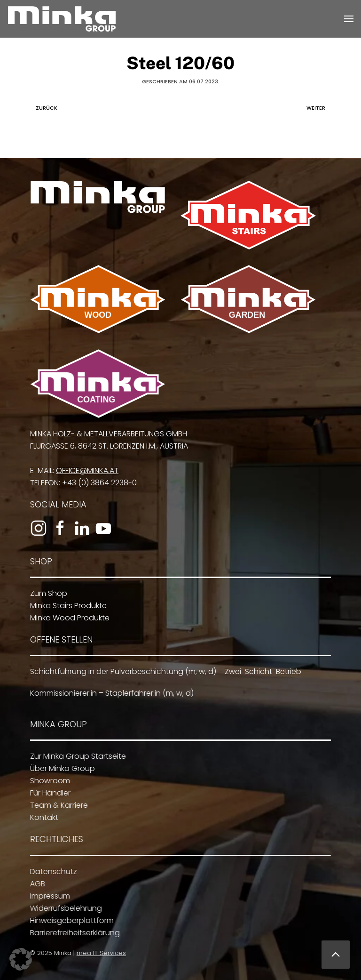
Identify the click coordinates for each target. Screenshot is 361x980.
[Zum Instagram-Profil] (37, 528)
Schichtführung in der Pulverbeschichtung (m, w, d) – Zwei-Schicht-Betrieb (163, 671)
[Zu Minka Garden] (248, 299)
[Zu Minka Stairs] (248, 215)
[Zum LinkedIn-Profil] (80, 528)
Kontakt (42, 817)
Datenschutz (51, 872)
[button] (349, 19)
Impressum (47, 896)
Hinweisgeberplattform (69, 920)
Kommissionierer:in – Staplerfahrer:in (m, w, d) (110, 693)
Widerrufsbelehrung (63, 908)
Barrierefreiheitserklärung (72, 933)
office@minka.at (85, 470)
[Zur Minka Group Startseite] (98, 197)
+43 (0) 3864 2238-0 (98, 483)
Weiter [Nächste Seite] (318, 108)
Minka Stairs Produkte (67, 606)
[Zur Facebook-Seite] (58, 528)
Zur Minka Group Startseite (76, 756)
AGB (35, 884)
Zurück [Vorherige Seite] (44, 108)
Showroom (48, 781)
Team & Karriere (57, 805)
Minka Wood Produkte (68, 618)
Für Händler (48, 793)
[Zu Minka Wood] (98, 299)
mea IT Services (99, 953)
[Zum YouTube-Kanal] (102, 528)
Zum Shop (47, 593)
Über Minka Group (60, 768)
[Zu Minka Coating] (97, 383)
